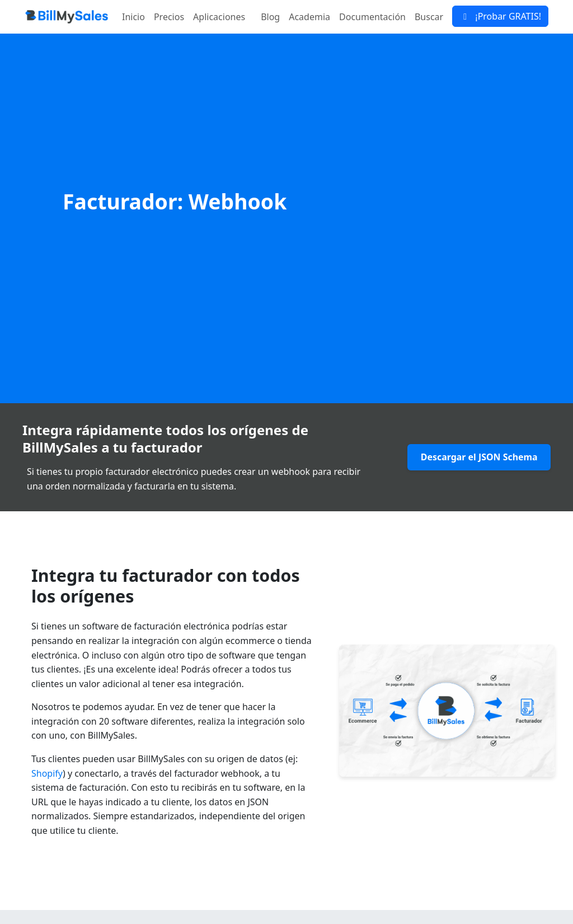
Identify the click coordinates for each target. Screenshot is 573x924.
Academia (309, 17)
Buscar (429, 17)
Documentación (372, 17)
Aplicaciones (219, 17)
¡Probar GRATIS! (500, 16)
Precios (169, 17)
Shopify (47, 773)
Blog (270, 17)
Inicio (133, 17)
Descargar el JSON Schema (478, 458)
